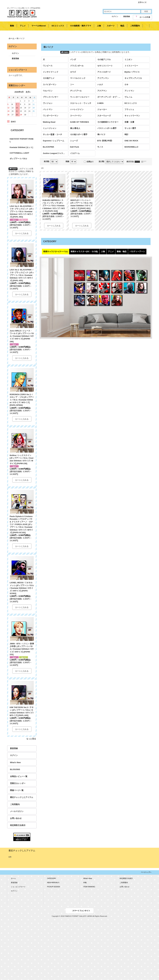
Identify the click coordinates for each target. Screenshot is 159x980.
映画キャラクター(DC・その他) (84, 251)
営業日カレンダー (18, 783)
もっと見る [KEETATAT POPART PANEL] (31, 739)
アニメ (111, 251)
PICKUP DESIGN (54, 887)
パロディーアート (137, 251)
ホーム (13, 878)
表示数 (47, 161)
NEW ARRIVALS (53, 883)
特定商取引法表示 (18, 825)
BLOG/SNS (15, 769)
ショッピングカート (18, 887)
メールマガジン (17, 811)
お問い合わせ (16, 818)
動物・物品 (122, 251)
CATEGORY (52, 878)
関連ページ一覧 (17, 790)
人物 (103, 251)
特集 (85, 883)
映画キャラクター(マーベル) (56, 251)
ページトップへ (146, 872)
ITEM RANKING (89, 887)
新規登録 (127, 16)
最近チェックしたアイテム (22, 797)
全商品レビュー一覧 (19, 776)
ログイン (115, 16)
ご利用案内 (15, 804)
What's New (15, 762)
